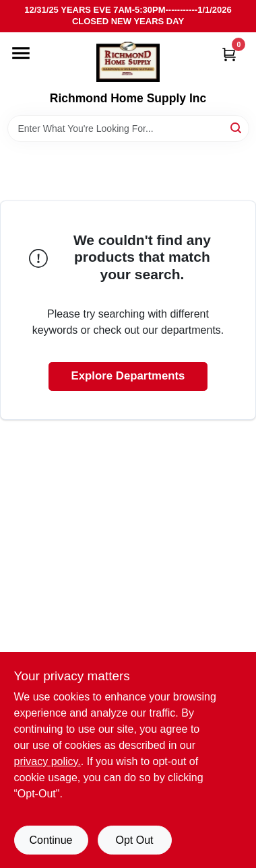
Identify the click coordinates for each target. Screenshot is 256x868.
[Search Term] (128, 129)
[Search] (237, 128)
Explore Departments (128, 376)
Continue (51, 840)
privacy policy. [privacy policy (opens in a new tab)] (47, 761)
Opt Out (134, 840)
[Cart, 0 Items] (229, 54)
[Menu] (21, 53)
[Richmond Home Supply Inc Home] (128, 62)
